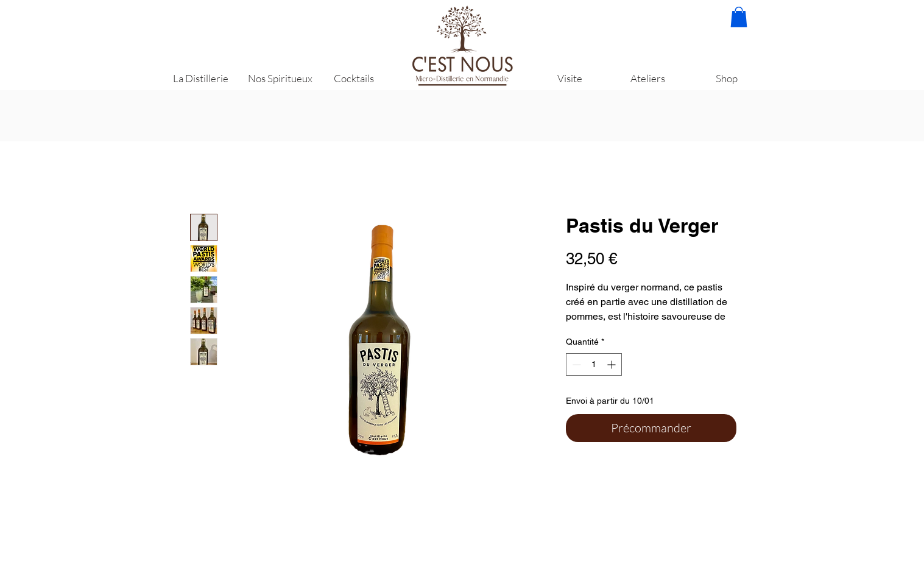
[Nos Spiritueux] (280, 78)
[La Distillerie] (201, 78)
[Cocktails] (354, 78)
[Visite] (570, 78)
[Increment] (612, 364)
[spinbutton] (594, 364)
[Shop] (727, 78)
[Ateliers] (648, 78)
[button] (739, 17)
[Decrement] (575, 364)
